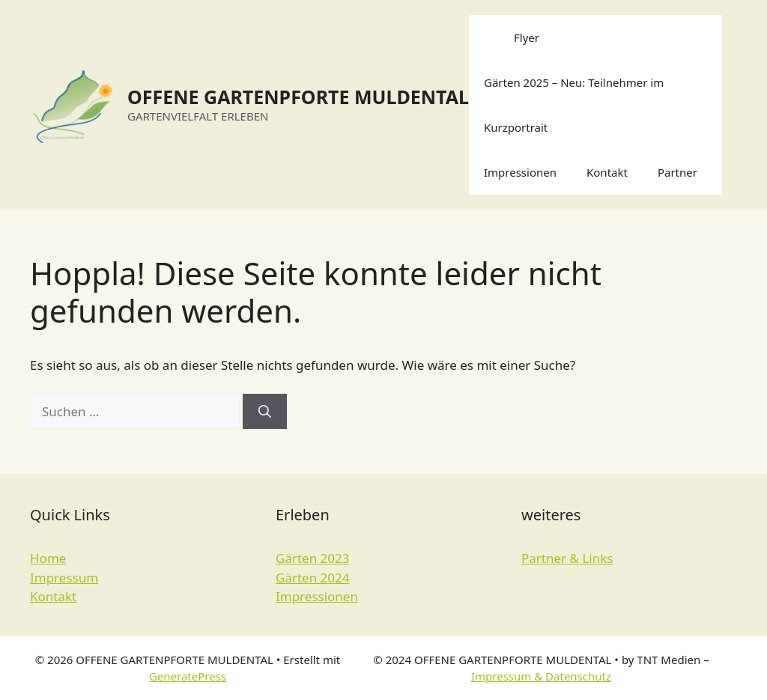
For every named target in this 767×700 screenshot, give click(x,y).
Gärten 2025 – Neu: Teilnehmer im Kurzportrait (574, 105)
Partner (677, 172)
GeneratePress (188, 676)
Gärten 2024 (312, 578)
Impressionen (520, 172)
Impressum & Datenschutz (541, 676)
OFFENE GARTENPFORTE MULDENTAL (298, 97)
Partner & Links (567, 558)
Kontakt (607, 172)
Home (48, 558)
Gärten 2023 (312, 558)
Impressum (64, 578)
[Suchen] (265, 412)
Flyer (527, 37)
